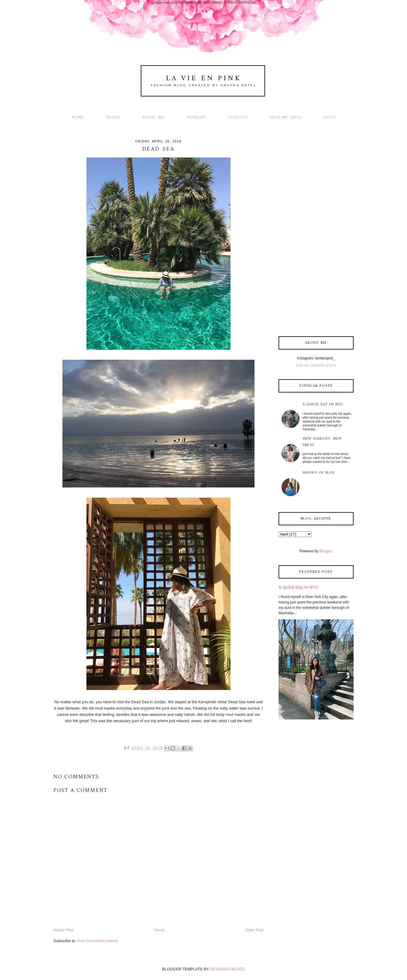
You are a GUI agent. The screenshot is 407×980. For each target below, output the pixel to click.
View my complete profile (316, 365)
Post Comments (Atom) (98, 941)
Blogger (326, 551)
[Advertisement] (316, 235)
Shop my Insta (287, 118)
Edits (330, 118)
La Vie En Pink (204, 79)
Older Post (254, 930)
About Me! (154, 118)
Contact (238, 118)
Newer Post (63, 930)
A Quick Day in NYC (323, 405)
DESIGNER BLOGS (228, 969)
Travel (113, 118)
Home (78, 118)
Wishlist (197, 118)
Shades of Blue (319, 473)
